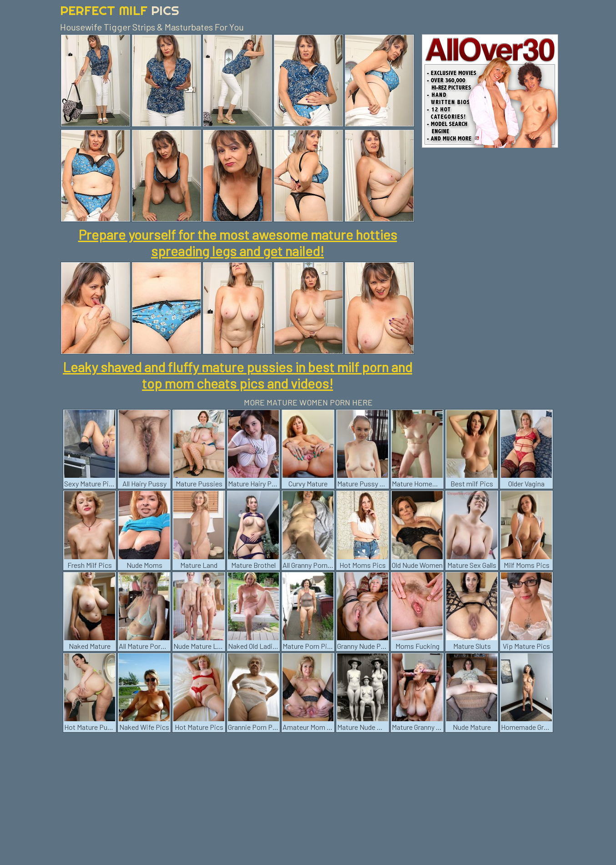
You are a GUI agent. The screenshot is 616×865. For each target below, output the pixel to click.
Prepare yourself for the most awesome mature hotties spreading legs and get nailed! (238, 243)
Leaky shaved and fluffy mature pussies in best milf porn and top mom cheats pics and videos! (237, 375)
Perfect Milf (120, 10)
